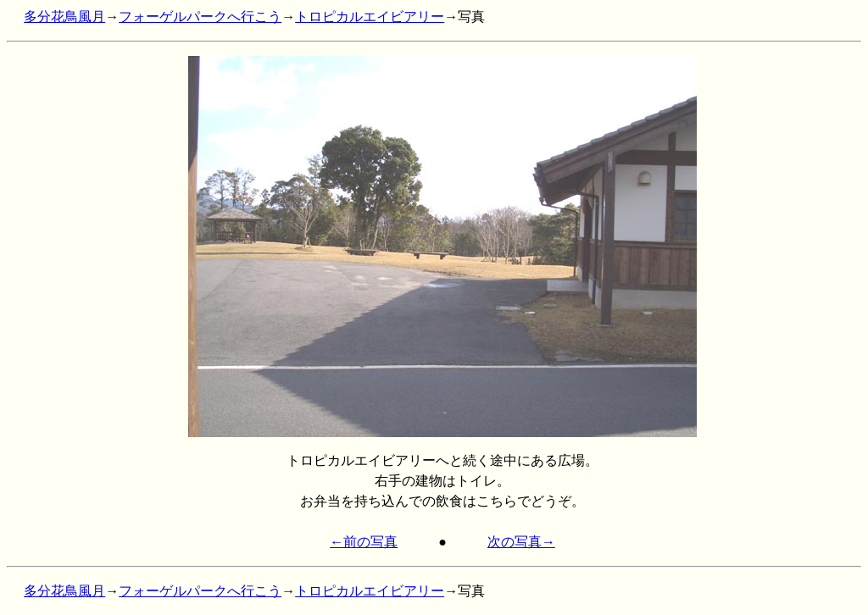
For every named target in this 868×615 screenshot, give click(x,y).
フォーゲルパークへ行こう (200, 17)
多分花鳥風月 (64, 17)
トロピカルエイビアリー (370, 17)
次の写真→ (521, 542)
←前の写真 (364, 542)
